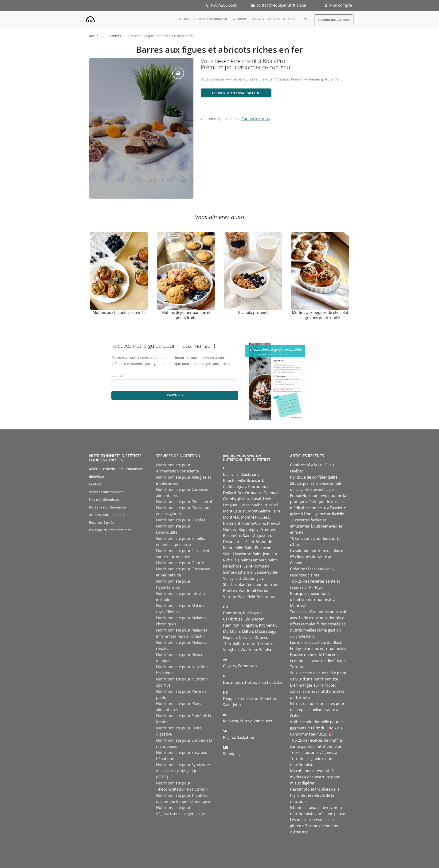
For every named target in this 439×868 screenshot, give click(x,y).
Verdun (230, 597)
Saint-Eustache (258, 548)
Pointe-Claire (254, 523)
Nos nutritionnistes (104, 499)
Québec (230, 529)
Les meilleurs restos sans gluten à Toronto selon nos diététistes (314, 826)
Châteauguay (235, 487)
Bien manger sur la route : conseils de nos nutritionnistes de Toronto (317, 691)
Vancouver (263, 721)
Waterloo (249, 650)
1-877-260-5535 (224, 5)
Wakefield (247, 597)
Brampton (232, 613)
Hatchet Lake (270, 682)
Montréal (231, 517)
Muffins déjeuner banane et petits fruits (186, 315)
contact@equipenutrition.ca (281, 5)
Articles (289, 19)
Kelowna (231, 721)
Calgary (230, 666)
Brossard (255, 480)
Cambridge (233, 619)
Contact (95, 484)
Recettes (274, 19)
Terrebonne (256, 584)
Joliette (244, 499)
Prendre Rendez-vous (334, 20)
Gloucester (254, 619)
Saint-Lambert (253, 560)
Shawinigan (253, 578)
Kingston (249, 625)
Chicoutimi (258, 487)
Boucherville (234, 480)
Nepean (230, 637)
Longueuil (232, 505)
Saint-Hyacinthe (237, 554)
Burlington (252, 613)
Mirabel (271, 505)
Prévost (274, 523)
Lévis (267, 499)
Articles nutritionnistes (107, 515)
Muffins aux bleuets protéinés (119, 312)
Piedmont (232, 523)
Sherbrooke (233, 584)
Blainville (231, 474)
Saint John (232, 705)
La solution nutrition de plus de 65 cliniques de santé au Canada (318, 557)
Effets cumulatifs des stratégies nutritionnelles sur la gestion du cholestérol (318, 630)
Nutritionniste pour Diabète (181, 520)
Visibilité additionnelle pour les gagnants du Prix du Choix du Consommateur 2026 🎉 (317, 728)
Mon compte (341, 5)
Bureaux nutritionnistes (108, 507)
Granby (230, 499)
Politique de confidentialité (110, 530)
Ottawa (261, 637)
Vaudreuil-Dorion (254, 591)
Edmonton (247, 666)
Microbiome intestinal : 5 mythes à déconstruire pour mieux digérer (315, 777)
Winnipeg (231, 754)
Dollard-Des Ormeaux (242, 493)
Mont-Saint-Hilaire (264, 511)
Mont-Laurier (235, 511)
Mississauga (266, 631)
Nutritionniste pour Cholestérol (184, 502)
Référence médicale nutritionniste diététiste (116, 473)
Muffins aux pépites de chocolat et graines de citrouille (320, 315)
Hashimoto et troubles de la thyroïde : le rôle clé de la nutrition (315, 795)
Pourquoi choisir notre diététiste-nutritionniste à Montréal (313, 600)
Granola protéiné (253, 312)
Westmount (268, 597)
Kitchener (268, 625)
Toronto (248, 644)
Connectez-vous (256, 119)
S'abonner (175, 395)
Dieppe (229, 699)
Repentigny (249, 529)
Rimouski (268, 529)
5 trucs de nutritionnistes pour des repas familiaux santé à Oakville (317, 710)
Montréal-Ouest (255, 517)
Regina (229, 737)
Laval (257, 499)
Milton (247, 631)
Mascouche (252, 505)
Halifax (251, 682)
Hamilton (231, 625)
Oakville (246, 637)
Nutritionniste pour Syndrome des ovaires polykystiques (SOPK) (183, 771)
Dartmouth (233, 682)
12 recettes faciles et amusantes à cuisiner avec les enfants (316, 526)
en (305, 19)
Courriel (117, 376)
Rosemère (232, 536)
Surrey (246, 721)
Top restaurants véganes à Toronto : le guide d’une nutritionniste (314, 759)
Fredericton (248, 699)
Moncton (268, 699)
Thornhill (231, 644)
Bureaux (258, 19)
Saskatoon (246, 737)
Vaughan (231, 650)
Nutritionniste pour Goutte (180, 563)
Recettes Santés (102, 522)
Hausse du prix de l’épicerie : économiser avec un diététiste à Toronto (318, 661)
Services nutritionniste (210, 19)
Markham (231, 631)
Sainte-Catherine (238, 572)
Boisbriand (250, 474)
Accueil (184, 19)
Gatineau (272, 493)
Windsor (267, 650)
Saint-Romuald (257, 566)
